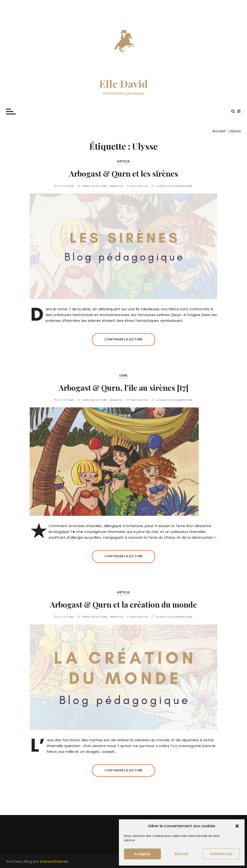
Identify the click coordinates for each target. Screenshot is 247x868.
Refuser (182, 854)
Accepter (142, 854)
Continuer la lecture (123, 339)
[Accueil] (219, 131)
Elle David (124, 84)
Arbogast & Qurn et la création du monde (123, 604)
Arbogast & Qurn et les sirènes (123, 173)
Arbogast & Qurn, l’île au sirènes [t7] (123, 388)
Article (123, 161)
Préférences (221, 854)
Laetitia (142, 186)
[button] (237, 826)
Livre (124, 375)
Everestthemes (54, 861)
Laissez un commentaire (174, 186)
